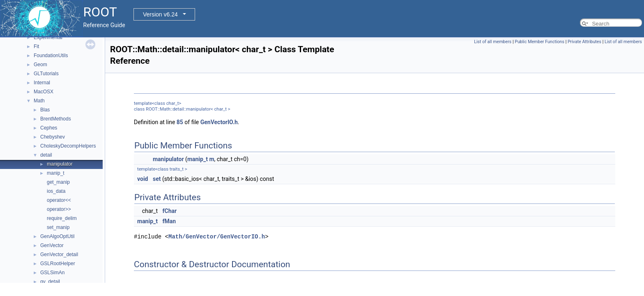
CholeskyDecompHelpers (68, 146)
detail (46, 155)
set (157, 179)
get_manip (58, 182)
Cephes (49, 128)
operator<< (59, 200)
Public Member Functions (539, 42)
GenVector (52, 245)
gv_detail (50, 282)
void (143, 179)
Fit (36, 46)
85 (180, 122)
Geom (40, 65)
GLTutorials (46, 74)
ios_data (56, 191)
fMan (169, 221)
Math (39, 101)
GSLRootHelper (58, 264)
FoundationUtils (51, 55)
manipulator (60, 164)
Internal (42, 83)
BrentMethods (56, 119)
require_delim (62, 218)
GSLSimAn (52, 273)
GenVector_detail (59, 254)
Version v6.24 (160, 14)
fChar (170, 211)
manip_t (56, 173)
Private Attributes (584, 42)
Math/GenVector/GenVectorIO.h (217, 237)
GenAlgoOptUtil (57, 236)
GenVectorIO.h (219, 122)
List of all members (493, 42)
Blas (45, 110)
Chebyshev (53, 137)
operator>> (59, 209)
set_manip (58, 227)
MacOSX (44, 92)
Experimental (48, 37)
